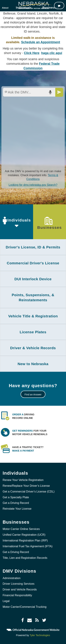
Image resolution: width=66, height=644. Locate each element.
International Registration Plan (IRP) (25, 541)
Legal (6, 601)
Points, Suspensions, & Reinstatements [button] (33, 297)
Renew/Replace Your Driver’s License (26, 486)
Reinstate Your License (17, 509)
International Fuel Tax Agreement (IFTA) (28, 546)
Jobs (51, 17)
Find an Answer (33, 395)
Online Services (11, 17)
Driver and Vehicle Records (20, 590)
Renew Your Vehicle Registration (23, 480)
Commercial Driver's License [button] (33, 263)
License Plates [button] (33, 332)
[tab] (33, 247)
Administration (12, 578)
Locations (28, 17)
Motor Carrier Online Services (21, 529)
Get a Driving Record (16, 503)
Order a (18, 414)
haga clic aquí (52, 53)
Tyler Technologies (40, 635)
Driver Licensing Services (19, 584)
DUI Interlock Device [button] (33, 279)
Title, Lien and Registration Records (25, 558)
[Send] (59, 92)
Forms (41, 17)
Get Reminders (22, 431)
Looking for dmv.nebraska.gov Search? (33, 185)
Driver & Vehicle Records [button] (33, 348)
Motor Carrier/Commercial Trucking (25, 607)
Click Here (32, 53)
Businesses (50, 223)
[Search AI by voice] (50, 92)
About (5, 8)
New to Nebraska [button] (33, 364)
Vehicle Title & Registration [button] (33, 316)
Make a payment (23, 451)
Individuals (16, 221)
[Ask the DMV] (59, 6)
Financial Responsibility (17, 595)
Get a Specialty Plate (16, 497)
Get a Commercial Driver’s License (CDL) (29, 492)
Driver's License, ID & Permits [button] (33, 247)
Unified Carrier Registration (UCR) (24, 535)
